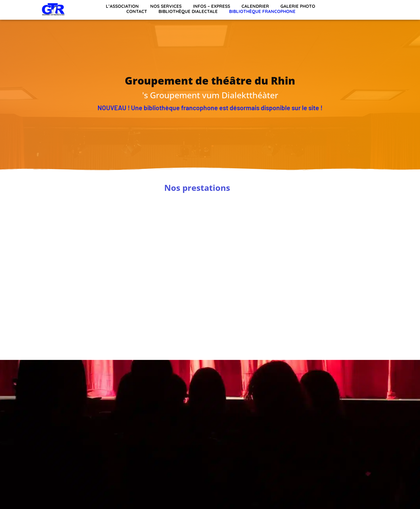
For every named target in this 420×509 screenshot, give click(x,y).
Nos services (166, 6)
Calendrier (255, 6)
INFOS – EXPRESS (212, 6)
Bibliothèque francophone (262, 11)
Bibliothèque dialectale (188, 11)
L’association (122, 6)
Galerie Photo (298, 6)
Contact (137, 11)
